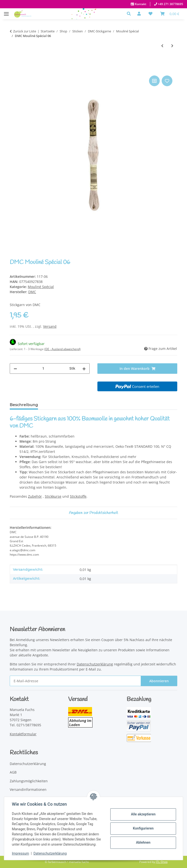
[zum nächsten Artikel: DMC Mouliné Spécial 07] (172, 46)
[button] (130, 14)
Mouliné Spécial (41, 287)
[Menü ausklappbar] (6, 11)
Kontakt (140, 4)
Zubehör (35, 496)
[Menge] (43, 369)
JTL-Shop (162, 862)
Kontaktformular (23, 734)
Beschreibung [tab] (24, 405)
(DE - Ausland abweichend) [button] (62, 349)
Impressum (20, 853)
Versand (50, 326)
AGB (13, 772)
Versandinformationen (28, 789)
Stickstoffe (78, 496)
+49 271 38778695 (170, 4)
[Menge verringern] (15, 369)
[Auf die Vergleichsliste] (154, 81)
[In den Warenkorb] (14, 69)
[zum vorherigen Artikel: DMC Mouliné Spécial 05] (162, 46)
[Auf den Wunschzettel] (167, 81)
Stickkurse (53, 496)
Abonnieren (159, 681)
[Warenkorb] (170, 14)
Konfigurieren (143, 828)
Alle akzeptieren (143, 814)
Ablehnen (143, 842)
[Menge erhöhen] (84, 369)
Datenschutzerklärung (50, 853)
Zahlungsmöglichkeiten (29, 781)
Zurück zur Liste (25, 31)
